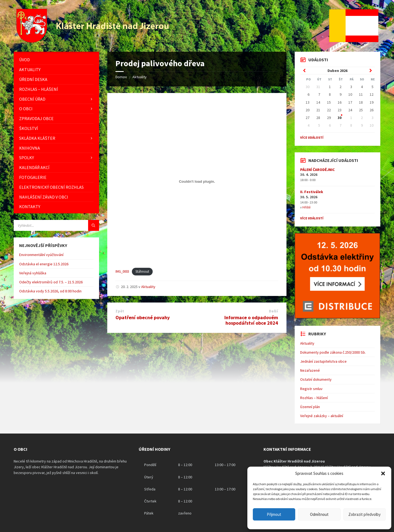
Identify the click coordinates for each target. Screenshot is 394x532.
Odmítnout (319, 514)
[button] (383, 473)
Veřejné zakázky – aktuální (322, 416)
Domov (121, 77)
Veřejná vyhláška (33, 273)
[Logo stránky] (93, 41)
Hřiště (306, 207)
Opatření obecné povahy (143, 317)
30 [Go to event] (340, 118)
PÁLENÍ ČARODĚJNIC (317, 170)
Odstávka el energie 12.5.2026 (44, 264)
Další (274, 311)
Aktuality (140, 77)
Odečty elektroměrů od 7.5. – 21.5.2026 (51, 282)
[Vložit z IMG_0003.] (197, 182)
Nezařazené (310, 370)
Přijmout (274, 514)
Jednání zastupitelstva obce (323, 361)
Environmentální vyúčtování (41, 255)
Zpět (120, 311)
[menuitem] (56, 60)
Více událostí (312, 137)
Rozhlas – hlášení (314, 398)
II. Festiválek (312, 192)
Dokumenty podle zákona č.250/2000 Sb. (333, 352)
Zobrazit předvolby (364, 514)
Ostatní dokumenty (316, 379)
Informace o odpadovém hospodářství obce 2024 (251, 320)
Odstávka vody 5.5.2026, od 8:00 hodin (50, 291)
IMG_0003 (122, 271)
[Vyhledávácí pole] (56, 225)
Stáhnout (142, 271)
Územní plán (310, 407)
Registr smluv (311, 389)
